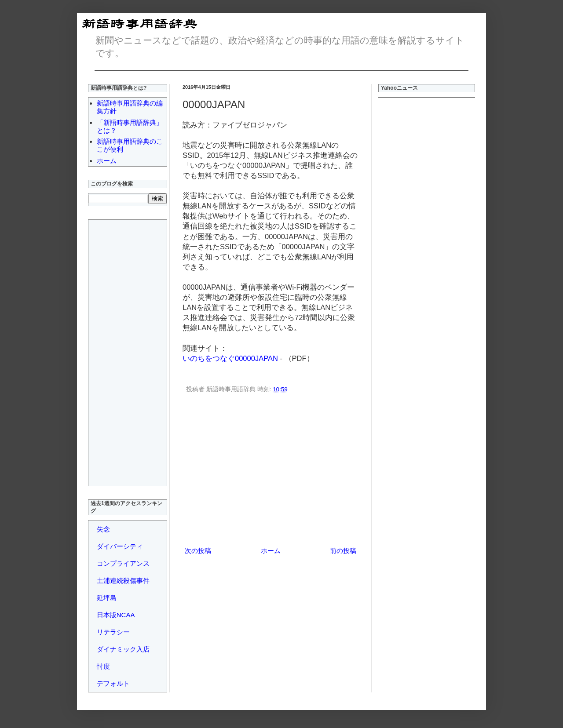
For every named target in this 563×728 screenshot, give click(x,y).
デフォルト (113, 683)
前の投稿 (343, 551)
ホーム (271, 551)
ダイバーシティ (120, 546)
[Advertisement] (271, 471)
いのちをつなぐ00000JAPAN (230, 358)
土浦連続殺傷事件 (123, 581)
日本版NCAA (116, 615)
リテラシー (113, 632)
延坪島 (107, 598)
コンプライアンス (123, 563)
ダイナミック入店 (123, 649)
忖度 (103, 666)
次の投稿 (198, 551)
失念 (103, 529)
